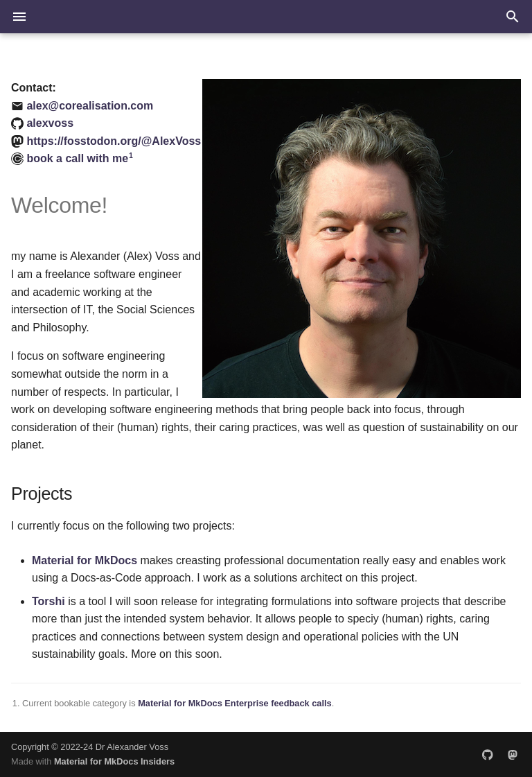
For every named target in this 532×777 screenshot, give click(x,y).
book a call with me (77, 158)
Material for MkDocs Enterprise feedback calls (235, 703)
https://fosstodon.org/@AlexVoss (114, 141)
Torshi (48, 601)
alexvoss (50, 123)
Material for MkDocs (85, 560)
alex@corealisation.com (90, 106)
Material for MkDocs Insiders (114, 761)
